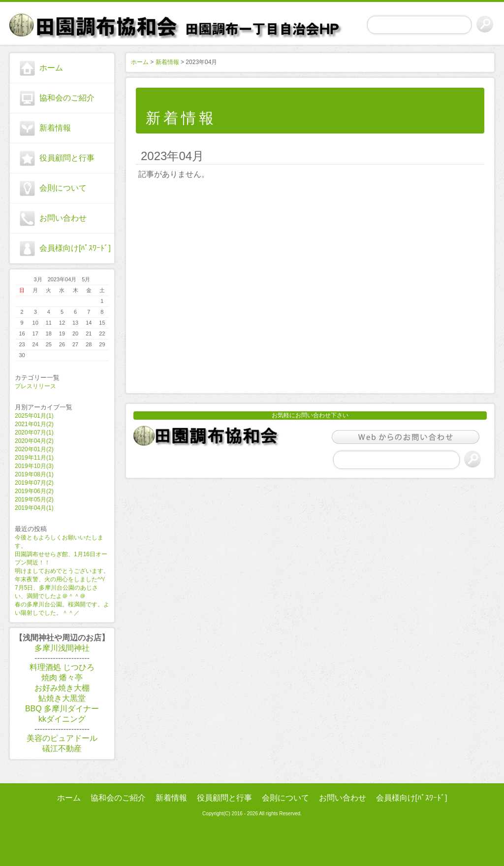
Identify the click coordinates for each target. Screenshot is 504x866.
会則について (63, 188)
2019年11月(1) (34, 458)
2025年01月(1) (34, 416)
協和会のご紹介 (67, 98)
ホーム (51, 68)
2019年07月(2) (34, 483)
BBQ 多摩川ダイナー (62, 709)
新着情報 (55, 128)
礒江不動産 (62, 749)
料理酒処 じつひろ (62, 667)
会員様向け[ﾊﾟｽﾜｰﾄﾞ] (75, 248)
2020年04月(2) (34, 441)
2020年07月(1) (34, 433)
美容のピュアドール (62, 738)
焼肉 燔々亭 (62, 678)
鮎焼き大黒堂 (62, 698)
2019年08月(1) (34, 474)
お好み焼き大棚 (62, 688)
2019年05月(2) (34, 500)
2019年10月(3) (34, 466)
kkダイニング (62, 719)
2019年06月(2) (34, 491)
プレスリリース (35, 386)
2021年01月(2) (34, 424)
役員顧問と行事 (67, 158)
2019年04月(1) (34, 508)
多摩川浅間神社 (62, 648)
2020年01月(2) (34, 449)
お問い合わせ (63, 218)
